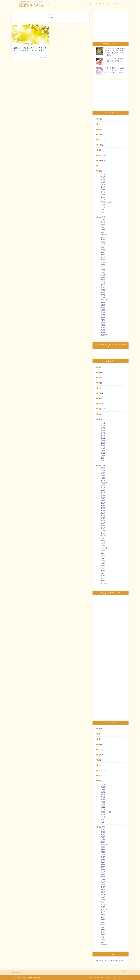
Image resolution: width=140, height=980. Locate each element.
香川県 (103, 327)
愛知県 (103, 280)
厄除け (101, 119)
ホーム (89, 3)
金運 (102, 210)
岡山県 (103, 265)
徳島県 (103, 275)
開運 (102, 212)
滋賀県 (103, 292)
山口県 (103, 255)
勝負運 (103, 190)
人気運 (103, 177)
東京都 (103, 285)
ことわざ (102, 140)
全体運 (103, 185)
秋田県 (103, 310)
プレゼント (103, 155)
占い (100, 166)
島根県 (103, 270)
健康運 (103, 182)
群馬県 (103, 312)
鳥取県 (103, 332)
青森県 (103, 322)
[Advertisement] (110, 25)
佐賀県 (103, 225)
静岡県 (103, 325)
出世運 (103, 187)
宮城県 (103, 247)
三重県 (103, 220)
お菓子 (101, 145)
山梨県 (103, 260)
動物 (100, 134)
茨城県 (103, 315)
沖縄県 (103, 290)
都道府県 (102, 217)
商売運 (103, 192)
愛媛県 (103, 277)
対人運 (103, 200)
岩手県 (103, 267)
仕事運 (103, 180)
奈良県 (103, 245)
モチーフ (102, 160)
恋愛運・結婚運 (106, 202)
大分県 (103, 240)
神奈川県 (104, 300)
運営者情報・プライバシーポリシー (109, 3)
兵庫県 (103, 227)
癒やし (101, 124)
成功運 (103, 205)
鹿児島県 (104, 335)
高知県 (103, 330)
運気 (100, 171)
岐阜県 (103, 262)
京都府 (103, 222)
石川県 (103, 297)
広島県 (103, 272)
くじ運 (103, 175)
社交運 (103, 207)
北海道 (103, 230)
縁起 (100, 150)
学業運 (103, 195)
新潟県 (103, 282)
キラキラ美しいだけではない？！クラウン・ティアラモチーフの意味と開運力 (115, 70)
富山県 (103, 252)
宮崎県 (103, 250)
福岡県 (103, 305)
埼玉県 (103, 237)
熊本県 (103, 295)
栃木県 (103, 287)
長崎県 (103, 317)
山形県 (103, 257)
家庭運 (103, 197)
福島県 (103, 307)
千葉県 (103, 232)
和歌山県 (104, 235)
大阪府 (103, 242)
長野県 (103, 320)
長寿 (100, 129)
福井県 (103, 302)
